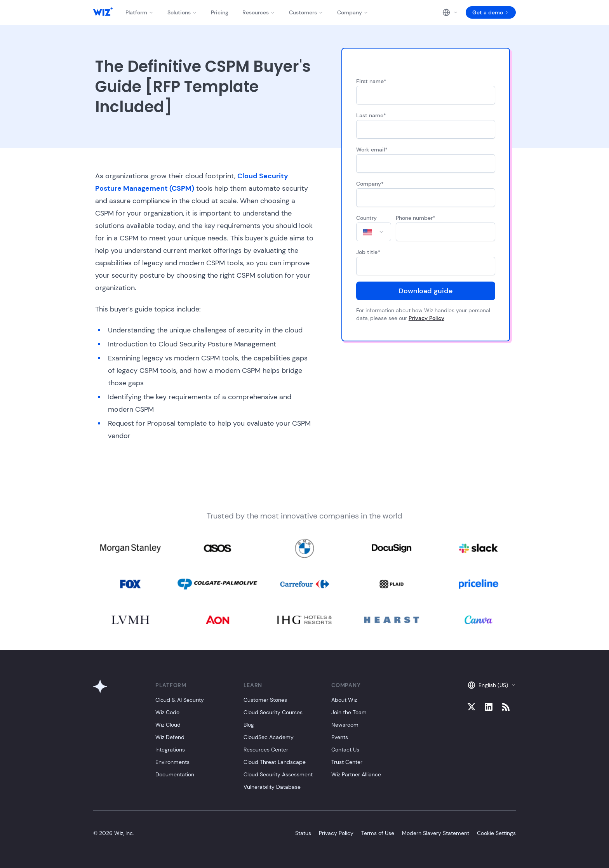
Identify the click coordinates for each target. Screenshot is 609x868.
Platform (139, 12)
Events (340, 737)
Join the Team (349, 712)
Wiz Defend (170, 737)
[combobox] (374, 232)
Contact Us (345, 750)
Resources (259, 12)
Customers (306, 12)
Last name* (371, 115)
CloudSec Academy (269, 737)
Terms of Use (378, 833)
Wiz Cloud (168, 725)
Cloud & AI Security (180, 700)
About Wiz (344, 700)
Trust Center (347, 762)
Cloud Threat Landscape (275, 762)
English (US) (492, 685)
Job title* (368, 252)
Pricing (220, 12)
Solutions (182, 12)
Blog (249, 725)
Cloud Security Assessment (278, 774)
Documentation (175, 774)
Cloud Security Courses (273, 712)
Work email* (372, 150)
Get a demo (491, 12)
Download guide (426, 291)
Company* (370, 184)
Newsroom (345, 725)
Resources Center (266, 750)
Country (366, 218)
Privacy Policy (426, 318)
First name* (371, 81)
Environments (172, 762)
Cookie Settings (496, 833)
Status (303, 833)
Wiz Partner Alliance (356, 774)
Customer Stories (265, 700)
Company (353, 12)
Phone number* (416, 218)
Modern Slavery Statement (436, 833)
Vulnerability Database (272, 787)
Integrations (170, 750)
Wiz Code (167, 712)
